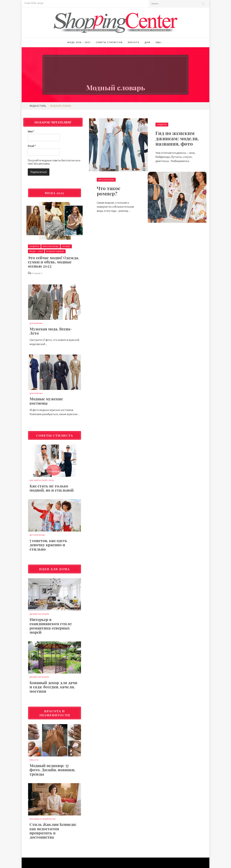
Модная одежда (55, 251)
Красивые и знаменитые (43, 819)
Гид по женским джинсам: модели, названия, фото (177, 138)
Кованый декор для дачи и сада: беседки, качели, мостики (53, 687)
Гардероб (162, 124)
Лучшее (66, 246)
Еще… (160, 42)
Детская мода (37, 535)
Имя (31, 131)
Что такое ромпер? (109, 191)
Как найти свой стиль (42, 480)
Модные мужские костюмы (46, 401)
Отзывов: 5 (37, 273)
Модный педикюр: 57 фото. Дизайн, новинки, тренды (52, 770)
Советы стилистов (109, 42)
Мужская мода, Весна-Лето (51, 331)
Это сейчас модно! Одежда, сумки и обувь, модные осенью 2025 (53, 262)
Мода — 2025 (36, 251)
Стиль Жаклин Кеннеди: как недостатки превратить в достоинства (53, 831)
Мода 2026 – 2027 (79, 42)
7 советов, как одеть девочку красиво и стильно (48, 545)
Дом (147, 42)
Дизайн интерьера (39, 614)
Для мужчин (36, 323)
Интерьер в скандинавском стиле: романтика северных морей (51, 626)
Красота (134, 42)
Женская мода (106, 180)
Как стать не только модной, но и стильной (52, 488)
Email (32, 146)
